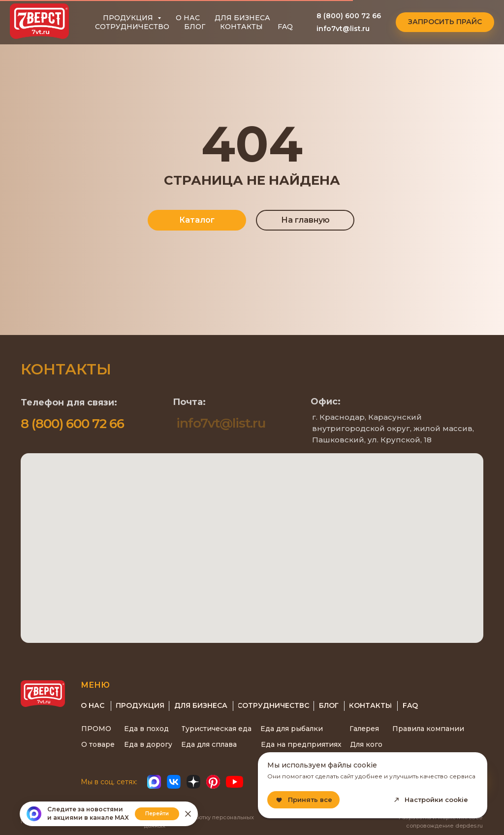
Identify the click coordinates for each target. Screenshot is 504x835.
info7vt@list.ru (343, 29)
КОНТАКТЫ (241, 27)
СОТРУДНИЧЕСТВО (132, 27)
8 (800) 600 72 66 (349, 16)
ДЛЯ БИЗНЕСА (242, 18)
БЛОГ (195, 27)
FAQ (285, 27)
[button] (445, 22)
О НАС (188, 18)
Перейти (157, 814)
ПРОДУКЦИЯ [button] (129, 18)
